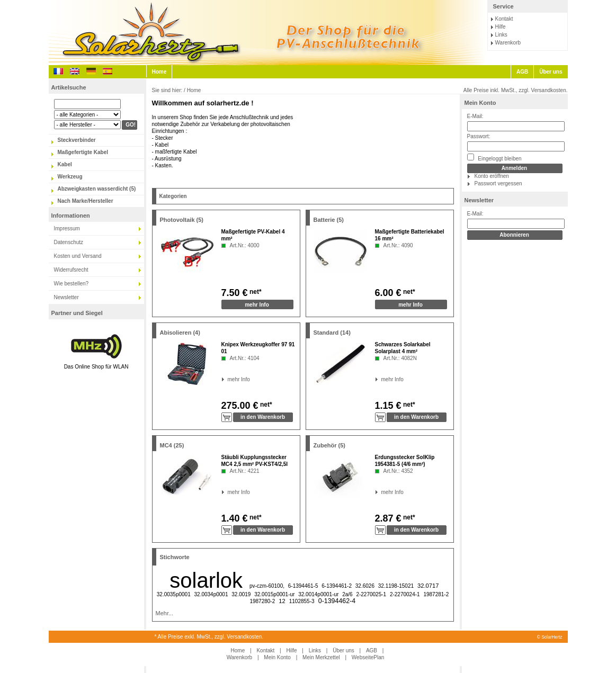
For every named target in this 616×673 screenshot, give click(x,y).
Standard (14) (332, 333)
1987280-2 (262, 601)
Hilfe (501, 27)
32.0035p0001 (174, 594)
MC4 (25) (172, 445)
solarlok (206, 580)
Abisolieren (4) (180, 333)
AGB (522, 72)
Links (501, 35)
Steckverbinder (77, 140)
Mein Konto (480, 103)
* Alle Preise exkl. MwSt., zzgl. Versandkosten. (209, 637)
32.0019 (241, 594)
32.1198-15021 (396, 586)
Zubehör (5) (330, 445)
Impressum (67, 228)
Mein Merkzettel (321, 657)
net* (255, 292)
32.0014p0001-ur (318, 594)
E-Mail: (475, 116)
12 (282, 601)
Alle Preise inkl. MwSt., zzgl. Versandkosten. (516, 90)
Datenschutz (69, 242)
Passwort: (479, 136)
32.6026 (365, 586)
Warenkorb (508, 43)
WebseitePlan (368, 657)
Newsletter (66, 297)
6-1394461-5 (303, 586)
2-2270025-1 (371, 594)
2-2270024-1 (405, 594)
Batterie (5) (329, 220)
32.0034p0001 (211, 594)
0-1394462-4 (337, 601)
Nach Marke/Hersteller (86, 201)
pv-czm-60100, (267, 586)
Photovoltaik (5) (182, 220)
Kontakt (504, 19)
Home (159, 72)
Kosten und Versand (78, 256)
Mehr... (165, 613)
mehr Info (257, 305)
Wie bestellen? (72, 284)
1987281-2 (436, 594)
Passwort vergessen (498, 183)
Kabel (65, 164)
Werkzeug (70, 177)
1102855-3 (302, 601)
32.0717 (428, 586)
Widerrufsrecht (71, 270)
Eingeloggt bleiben (494, 158)
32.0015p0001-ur (274, 594)
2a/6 (347, 594)
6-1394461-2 (337, 586)
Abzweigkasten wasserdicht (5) (97, 189)
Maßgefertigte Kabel (83, 152)
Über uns (551, 72)
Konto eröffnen (492, 176)
